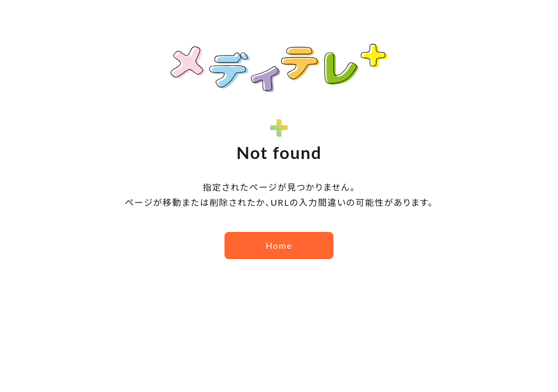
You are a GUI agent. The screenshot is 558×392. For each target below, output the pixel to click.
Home (279, 245)
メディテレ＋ (279, 68)
